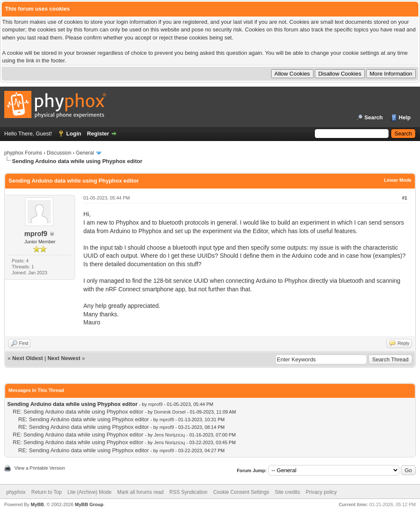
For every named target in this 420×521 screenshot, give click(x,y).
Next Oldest (28, 358)
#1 (404, 198)
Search (374, 117)
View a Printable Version (40, 468)
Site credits (287, 492)
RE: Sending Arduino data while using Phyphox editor (78, 412)
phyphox (16, 492)
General (85, 153)
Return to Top (47, 492)
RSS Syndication (188, 492)
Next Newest (64, 358)
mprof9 (36, 234)
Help (405, 117)
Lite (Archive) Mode (90, 492)
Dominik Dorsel (170, 412)
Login (74, 134)
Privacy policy (321, 492)
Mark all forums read (140, 492)
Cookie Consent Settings (241, 492)
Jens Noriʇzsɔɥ (169, 435)
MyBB (37, 504)
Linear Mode (398, 180)
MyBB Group (89, 504)
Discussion (59, 153)
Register (98, 134)
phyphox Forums (23, 153)
